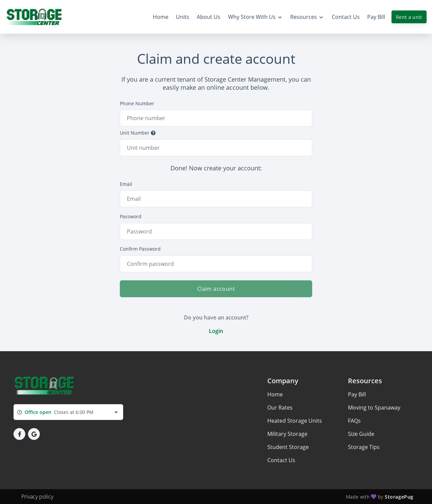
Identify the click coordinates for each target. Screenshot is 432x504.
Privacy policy (37, 497)
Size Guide (361, 434)
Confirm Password (140, 249)
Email (126, 184)
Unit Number (138, 133)
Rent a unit (409, 17)
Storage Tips (364, 447)
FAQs (354, 421)
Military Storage (287, 434)
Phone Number (137, 103)
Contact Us (281, 460)
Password (131, 216)
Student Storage (288, 447)
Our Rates (280, 408)
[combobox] (68, 412)
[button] (19, 434)
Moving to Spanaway (374, 408)
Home (275, 394)
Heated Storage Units (295, 421)
